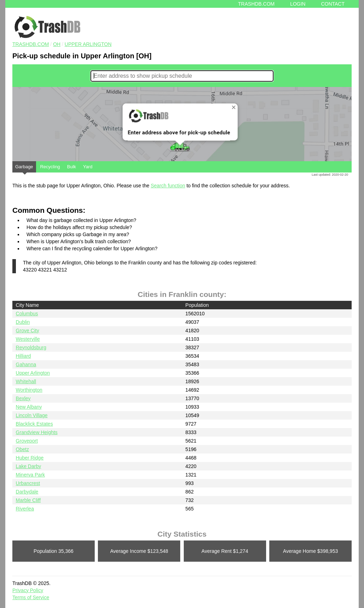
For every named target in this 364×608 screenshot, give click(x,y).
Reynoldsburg (31, 347)
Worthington (29, 390)
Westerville (28, 339)
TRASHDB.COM (31, 44)
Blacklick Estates (34, 424)
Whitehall (26, 381)
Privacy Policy (28, 590)
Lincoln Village (32, 415)
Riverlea (25, 509)
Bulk (72, 167)
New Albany (29, 407)
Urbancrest (28, 483)
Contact (333, 4)
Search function (168, 186)
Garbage (24, 168)
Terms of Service (31, 597)
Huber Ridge (30, 458)
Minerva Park (30, 475)
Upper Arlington (88, 44)
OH (57, 44)
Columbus (27, 314)
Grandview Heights (37, 432)
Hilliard (24, 356)
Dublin (23, 322)
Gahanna (26, 364)
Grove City (28, 331)
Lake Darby (29, 466)
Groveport (27, 441)
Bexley (23, 398)
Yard (88, 167)
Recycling (50, 167)
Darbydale (27, 492)
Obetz (22, 449)
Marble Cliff (28, 500)
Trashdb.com (256, 4)
